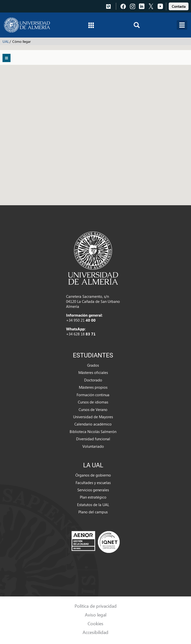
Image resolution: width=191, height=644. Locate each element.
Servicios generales (93, 490)
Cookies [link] (95, 623)
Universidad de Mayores (93, 417)
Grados (93, 365)
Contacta (179, 6)
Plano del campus (93, 512)
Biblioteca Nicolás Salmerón (93, 432)
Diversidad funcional (93, 439)
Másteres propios (93, 387)
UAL (6, 41)
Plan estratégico (93, 497)
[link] (179, 6)
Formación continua (93, 395)
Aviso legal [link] (96, 615)
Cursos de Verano (93, 409)
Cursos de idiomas (93, 402)
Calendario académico (93, 424)
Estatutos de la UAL (93, 505)
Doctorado (93, 380)
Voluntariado (93, 446)
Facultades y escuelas (93, 483)
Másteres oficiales (93, 372)
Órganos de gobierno (93, 475)
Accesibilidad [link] (95, 632)
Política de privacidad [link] (96, 606)
